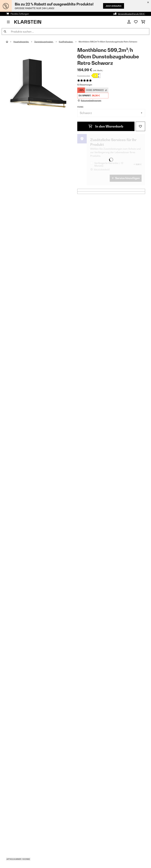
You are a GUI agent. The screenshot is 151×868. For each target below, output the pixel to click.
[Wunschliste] (136, 22)
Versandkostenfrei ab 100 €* (131, 14)
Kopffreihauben (66, 42)
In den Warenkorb (106, 126)
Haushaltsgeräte (21, 42)
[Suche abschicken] (5, 32)
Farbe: (81, 107)
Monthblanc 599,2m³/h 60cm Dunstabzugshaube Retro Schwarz (108, 42)
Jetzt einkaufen (114, 6)
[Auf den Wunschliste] (140, 126)
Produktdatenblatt (84, 76)
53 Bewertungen (85, 85)
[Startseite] (10, 42)
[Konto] (129, 22)
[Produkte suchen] (75, 32)
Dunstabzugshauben (44, 42)
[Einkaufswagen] (143, 22)
